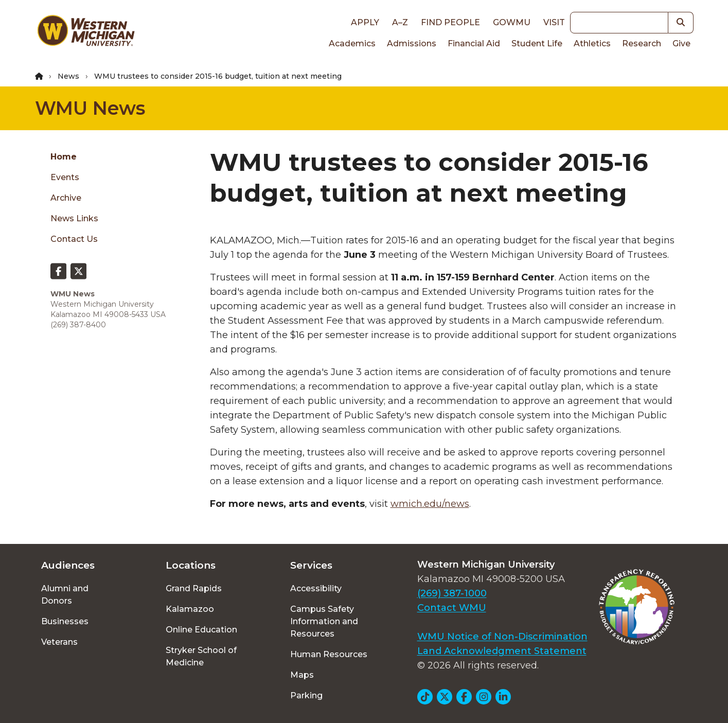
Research (642, 43)
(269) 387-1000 (452, 593)
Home (64, 157)
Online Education (201, 630)
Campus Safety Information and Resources (324, 621)
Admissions (412, 43)
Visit (554, 22)
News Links (74, 218)
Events (65, 177)
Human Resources (329, 654)
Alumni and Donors (65, 595)
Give (681, 43)
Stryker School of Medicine (201, 656)
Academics (352, 43)
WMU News (90, 108)
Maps (302, 675)
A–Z (400, 22)
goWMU (512, 22)
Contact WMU (452, 608)
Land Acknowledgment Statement (502, 651)
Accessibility (316, 588)
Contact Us (74, 239)
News (68, 76)
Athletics (592, 43)
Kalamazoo (190, 609)
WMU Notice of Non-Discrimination (502, 637)
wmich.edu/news (430, 504)
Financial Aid (474, 43)
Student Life (537, 43)
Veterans (59, 642)
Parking (306, 695)
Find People (450, 22)
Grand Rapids (194, 588)
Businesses (65, 621)
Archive (66, 198)
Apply (365, 22)
